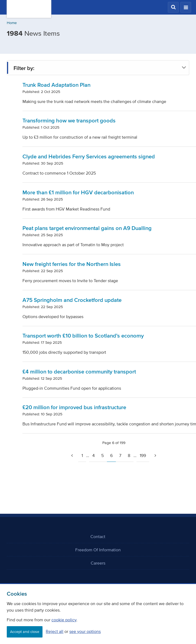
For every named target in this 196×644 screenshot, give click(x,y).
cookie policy (64, 620)
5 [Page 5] (102, 455)
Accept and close (25, 632)
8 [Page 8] (129, 455)
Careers (98, 563)
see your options (85, 631)
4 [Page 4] (94, 455)
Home (12, 23)
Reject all (55, 631)
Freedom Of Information (98, 550)
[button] (173, 7)
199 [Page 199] (143, 455)
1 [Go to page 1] (82, 455)
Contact (98, 536)
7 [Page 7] (120, 455)
